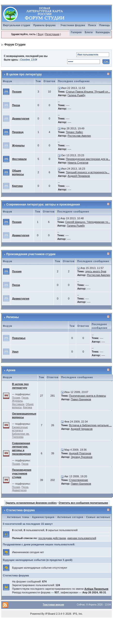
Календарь (103, 32)
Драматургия (21, 118)
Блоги (89, 32)
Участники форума (73, 25)
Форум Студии (15, 45)
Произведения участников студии (31, 254)
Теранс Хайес (74, 132)
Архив (11, 370)
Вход (40, 34)
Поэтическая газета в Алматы (88, 396)
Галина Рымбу (77, 95)
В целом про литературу (24, 74)
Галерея (76, 32)
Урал (15, 352)
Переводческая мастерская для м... (88, 159)
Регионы (13, 317)
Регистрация (52, 34)
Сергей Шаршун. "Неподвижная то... (88, 222)
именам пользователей (82, 538)
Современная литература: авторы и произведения (43, 204)
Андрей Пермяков (79, 176)
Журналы (18, 145)
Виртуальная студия (17, 25)
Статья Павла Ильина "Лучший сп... (88, 92)
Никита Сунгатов (78, 163)
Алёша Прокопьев (96, 589)
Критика (17, 186)
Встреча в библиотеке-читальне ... (90, 425)
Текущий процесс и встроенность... (88, 172)
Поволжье (19, 338)
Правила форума (44, 25)
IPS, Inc (77, 614)
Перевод (18, 132)
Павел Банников (81, 399)
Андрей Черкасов (82, 429)
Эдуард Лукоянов (82, 457)
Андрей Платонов (80, 453)
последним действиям (52, 538)
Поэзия (17, 92)
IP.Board (50, 614)
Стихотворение (79, 480)
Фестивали (19, 159)
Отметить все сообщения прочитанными (83, 503)
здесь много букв (96, 271)
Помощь (105, 25)
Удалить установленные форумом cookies (31, 503)
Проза (16, 105)
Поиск (92, 25)
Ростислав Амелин (79, 136)
